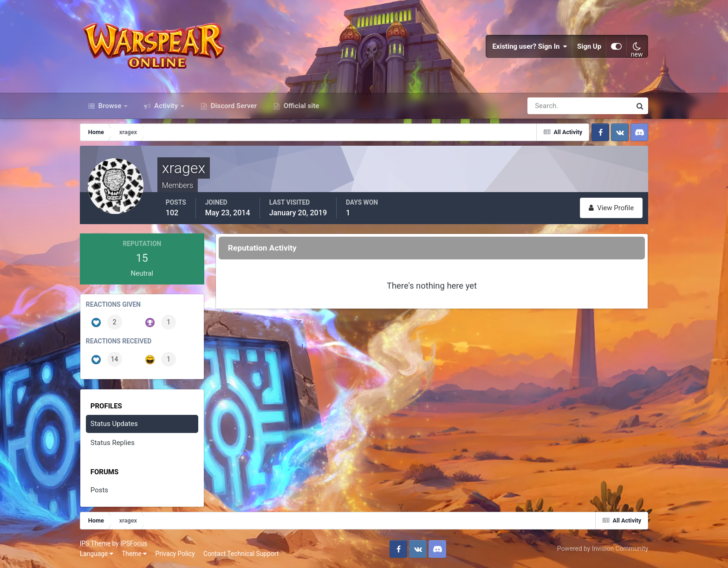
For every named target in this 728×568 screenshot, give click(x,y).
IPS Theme (95, 543)
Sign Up (589, 46)
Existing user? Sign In (530, 46)
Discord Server (233, 106)
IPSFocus (134, 543)
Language (97, 554)
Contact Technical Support (241, 554)
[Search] (547, 106)
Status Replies (113, 443)
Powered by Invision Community (603, 549)
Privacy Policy (175, 554)
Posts (99, 490)
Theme (134, 554)
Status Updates (114, 424)
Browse (110, 106)
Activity (166, 106)
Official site (300, 106)
